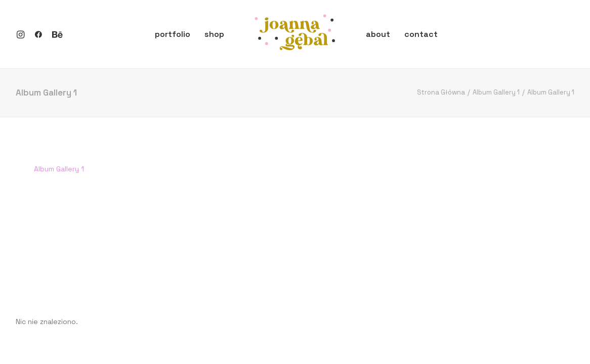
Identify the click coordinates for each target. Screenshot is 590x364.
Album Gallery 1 (496, 92)
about (378, 34)
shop (214, 34)
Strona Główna (441, 92)
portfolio (173, 34)
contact (421, 34)
